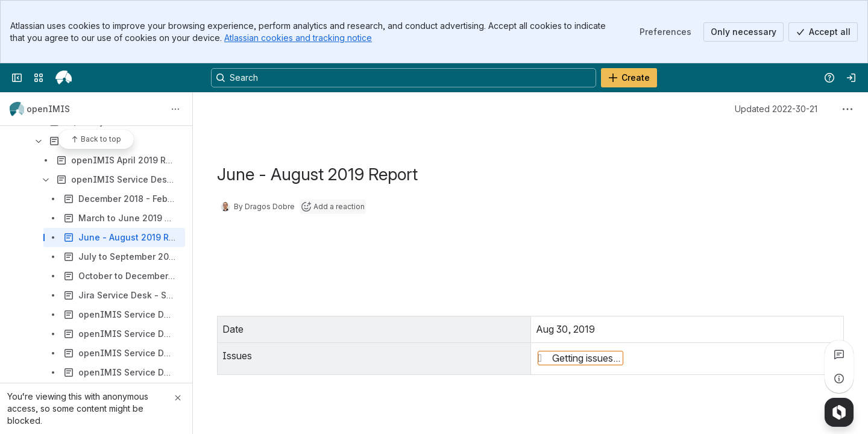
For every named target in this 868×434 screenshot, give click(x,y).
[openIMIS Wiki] (64, 78)
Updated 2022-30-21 (776, 109)
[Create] (629, 78)
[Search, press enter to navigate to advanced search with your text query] (404, 78)
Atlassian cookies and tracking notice (298, 38)
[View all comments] (839, 354)
